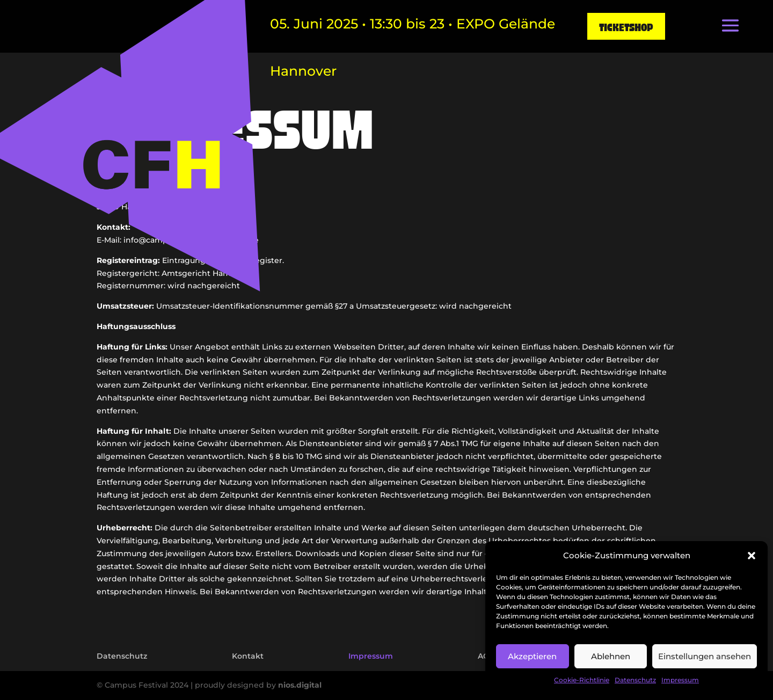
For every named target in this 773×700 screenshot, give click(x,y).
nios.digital (300, 685)
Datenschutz (635, 680)
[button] (752, 556)
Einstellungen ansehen (705, 656)
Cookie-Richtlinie (582, 680)
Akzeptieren (532, 656)
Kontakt (248, 656)
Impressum (680, 680)
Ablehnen (611, 656)
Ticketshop (626, 26)
